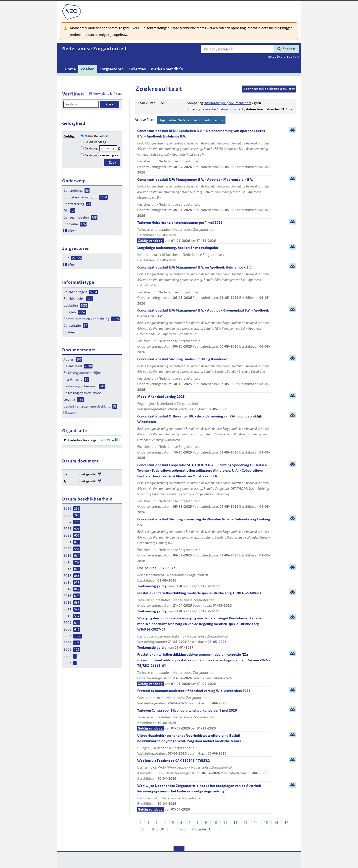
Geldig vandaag (95, 142)
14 (256, 822)
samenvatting (293, 130)
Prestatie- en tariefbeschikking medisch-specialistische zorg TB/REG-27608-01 (204, 602)
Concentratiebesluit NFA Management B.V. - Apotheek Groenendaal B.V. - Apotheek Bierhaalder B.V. (204, 331)
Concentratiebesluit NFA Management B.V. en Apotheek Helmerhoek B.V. (204, 286)
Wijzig (99, 473)
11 (225, 822)
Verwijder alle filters (108, 94)
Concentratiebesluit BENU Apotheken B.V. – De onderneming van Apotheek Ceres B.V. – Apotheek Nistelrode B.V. (204, 152)
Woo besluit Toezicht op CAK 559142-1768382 (204, 770)
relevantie (209, 109)
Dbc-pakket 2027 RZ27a (204, 577)
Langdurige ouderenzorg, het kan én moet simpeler (204, 254)
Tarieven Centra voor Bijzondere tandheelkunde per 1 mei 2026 (204, 720)
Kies (120, 148)
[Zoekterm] (237, 49)
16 (276, 822)
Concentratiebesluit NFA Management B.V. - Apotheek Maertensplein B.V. (204, 198)
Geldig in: (91, 155)
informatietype (215, 103)
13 (246, 822)
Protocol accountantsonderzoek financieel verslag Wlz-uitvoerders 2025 (204, 697)
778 (182, 829)
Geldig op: (92, 148)
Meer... (73, 231)
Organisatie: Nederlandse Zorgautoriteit (189, 120)
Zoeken (289, 49)
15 (266, 822)
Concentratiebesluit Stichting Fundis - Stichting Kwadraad (204, 375)
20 (162, 829)
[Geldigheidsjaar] (109, 155)
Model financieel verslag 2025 (204, 403)
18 (142, 829)
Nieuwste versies (97, 136)
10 (215, 822)
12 (235, 822)
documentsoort (240, 103)
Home (70, 69)
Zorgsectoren (112, 69)
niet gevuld (88, 474)
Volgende (199, 829)
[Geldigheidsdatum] (108, 148)
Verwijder (114, 440)
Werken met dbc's (167, 69)
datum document (231, 109)
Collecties (137, 69)
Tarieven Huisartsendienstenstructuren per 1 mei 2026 (204, 232)
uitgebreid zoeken (284, 57)
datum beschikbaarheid (264, 109)
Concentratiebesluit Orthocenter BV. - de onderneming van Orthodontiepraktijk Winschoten (204, 437)
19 (152, 829)
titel (291, 109)
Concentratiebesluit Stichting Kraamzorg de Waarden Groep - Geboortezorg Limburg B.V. (204, 540)
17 (286, 822)
